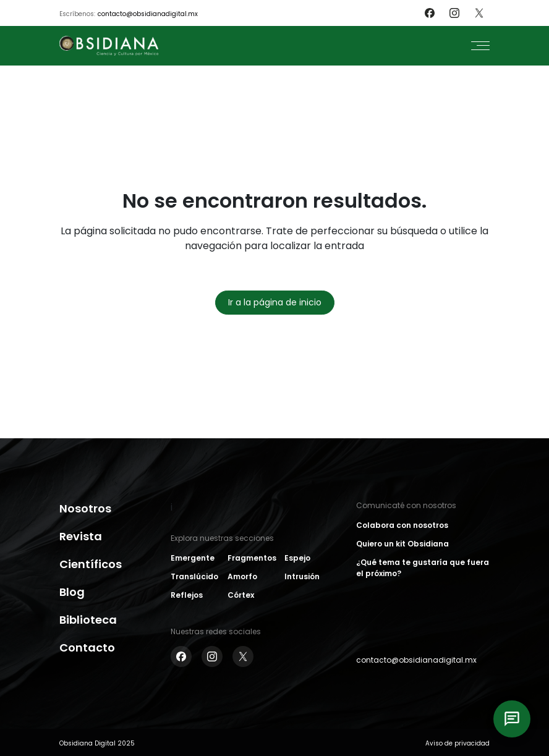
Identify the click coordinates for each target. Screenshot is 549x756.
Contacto (87, 648)
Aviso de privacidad (457, 743)
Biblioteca (88, 620)
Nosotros (85, 508)
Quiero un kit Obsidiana (402, 544)
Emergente (193, 558)
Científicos (91, 564)
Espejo (297, 558)
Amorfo (242, 576)
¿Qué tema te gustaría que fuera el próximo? (423, 568)
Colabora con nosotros (402, 525)
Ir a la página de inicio (275, 302)
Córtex (241, 595)
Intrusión (302, 576)
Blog (72, 592)
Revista (81, 536)
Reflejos (187, 595)
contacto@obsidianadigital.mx (148, 14)
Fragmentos (252, 558)
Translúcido (194, 576)
